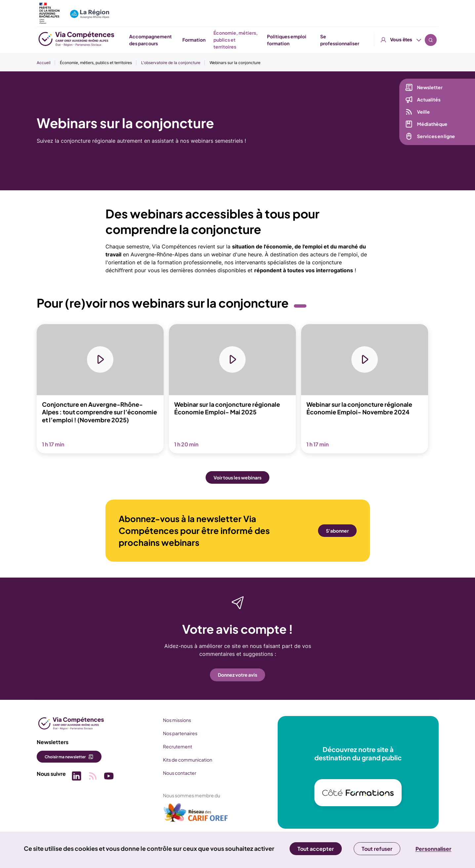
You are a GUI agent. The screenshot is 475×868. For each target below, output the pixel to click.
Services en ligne (435, 137)
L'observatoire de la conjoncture (171, 63)
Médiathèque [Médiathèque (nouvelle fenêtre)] (431, 125)
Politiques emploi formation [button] (359, 40)
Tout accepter (316, 849)
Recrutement (177, 746)
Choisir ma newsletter (65, 757)
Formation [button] (267, 40)
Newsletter (429, 88)
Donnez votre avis (237, 675)
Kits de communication (187, 760)
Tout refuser (377, 849)
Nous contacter (179, 773)
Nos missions (176, 720)
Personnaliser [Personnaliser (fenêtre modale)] (434, 849)
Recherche (431, 10)
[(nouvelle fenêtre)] (195, 815)
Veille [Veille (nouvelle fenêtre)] (422, 112)
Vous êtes (401, 10)
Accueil (44, 63)
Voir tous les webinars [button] (237, 478)
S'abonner (337, 531)
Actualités (428, 100)
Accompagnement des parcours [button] (223, 40)
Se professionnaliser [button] (413, 40)
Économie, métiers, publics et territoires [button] (308, 40)
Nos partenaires (179, 733)
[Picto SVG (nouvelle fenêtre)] (76, 777)
